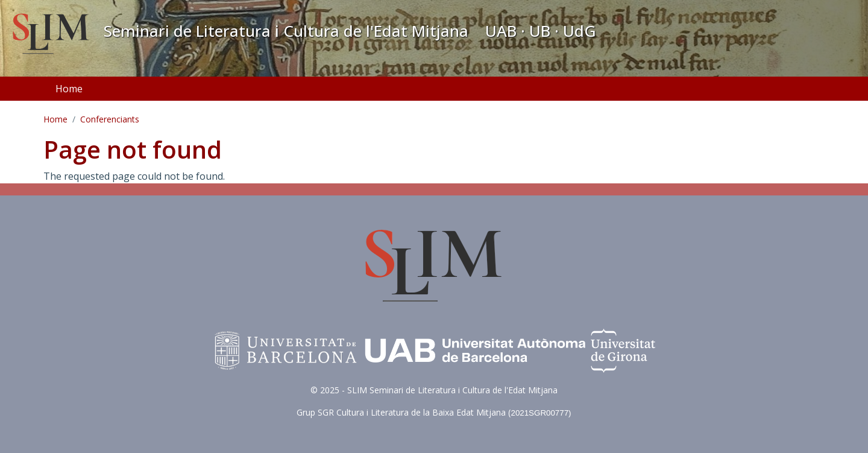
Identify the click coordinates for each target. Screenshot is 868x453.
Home (69, 89)
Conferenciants (110, 119)
